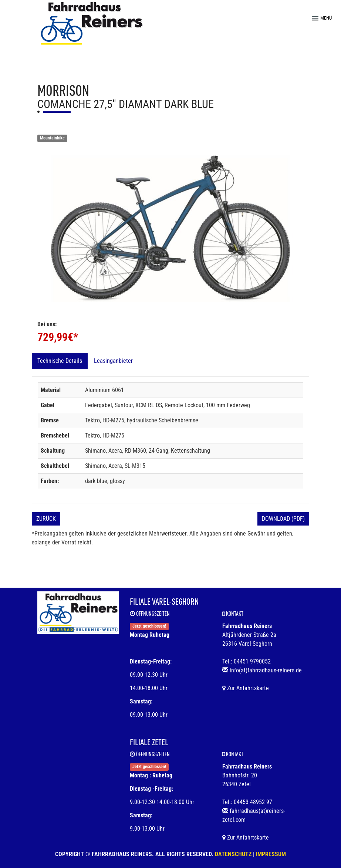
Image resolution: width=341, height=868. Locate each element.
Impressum (271, 854)
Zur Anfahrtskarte (246, 688)
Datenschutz (233, 854)
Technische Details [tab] (60, 361)
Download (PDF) (283, 519)
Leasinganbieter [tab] (113, 361)
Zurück (46, 519)
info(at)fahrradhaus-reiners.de (266, 670)
